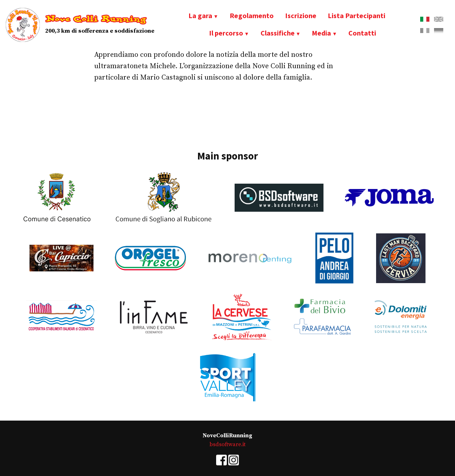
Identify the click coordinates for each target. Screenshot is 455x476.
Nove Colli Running (96, 19)
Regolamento (252, 15)
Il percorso (226, 33)
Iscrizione (301, 15)
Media (321, 33)
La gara (200, 15)
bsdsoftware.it (227, 444)
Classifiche (278, 33)
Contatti (362, 33)
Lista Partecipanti (357, 15)
